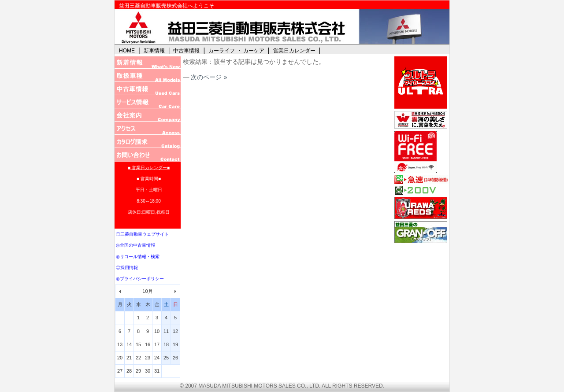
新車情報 (154, 51)
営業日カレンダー (294, 51)
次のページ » (209, 77)
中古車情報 (186, 51)
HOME (127, 51)
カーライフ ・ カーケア (236, 51)
